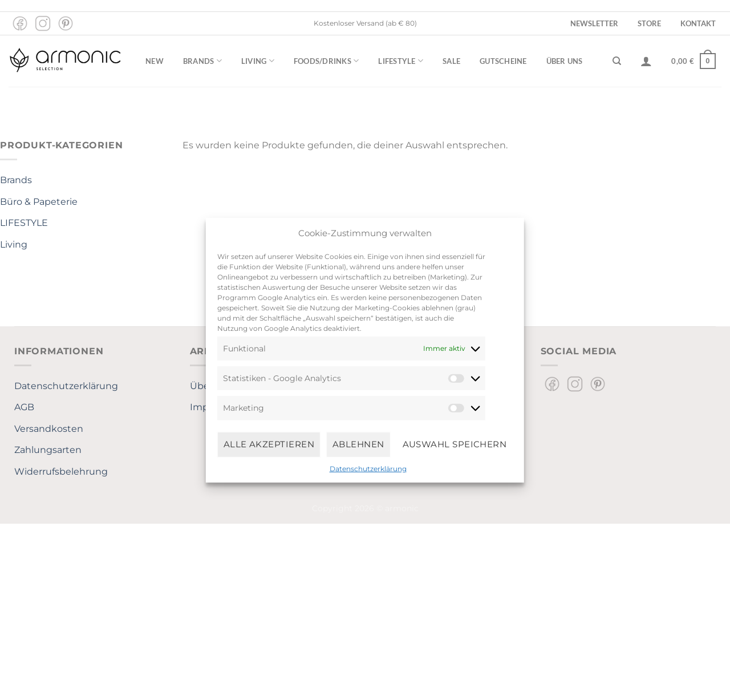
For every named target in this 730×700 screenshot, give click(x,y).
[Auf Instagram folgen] (43, 23)
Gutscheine (503, 61)
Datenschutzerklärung (368, 468)
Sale (451, 61)
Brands (202, 61)
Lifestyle (401, 61)
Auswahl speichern (455, 444)
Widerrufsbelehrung (61, 472)
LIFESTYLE (24, 223)
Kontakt (698, 23)
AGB (24, 407)
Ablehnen (358, 444)
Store (649, 23)
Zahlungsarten (48, 450)
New (155, 61)
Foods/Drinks (327, 61)
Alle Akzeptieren (269, 444)
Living (258, 61)
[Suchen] (617, 61)
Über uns (565, 61)
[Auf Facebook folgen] (20, 23)
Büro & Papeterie (39, 202)
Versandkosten (49, 429)
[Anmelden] (646, 61)
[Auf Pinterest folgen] (66, 23)
